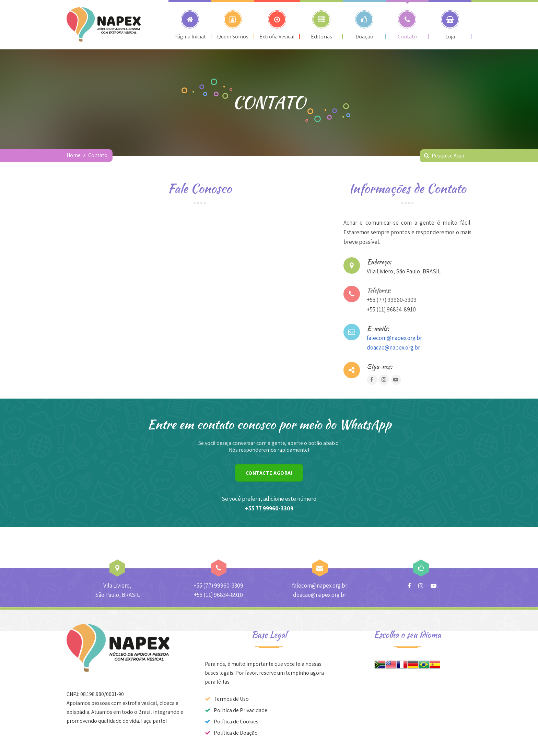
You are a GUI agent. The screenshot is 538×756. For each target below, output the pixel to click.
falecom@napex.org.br (394, 338)
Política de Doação (236, 733)
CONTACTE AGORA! (269, 473)
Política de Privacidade (241, 710)
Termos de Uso (231, 699)
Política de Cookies (236, 722)
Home (74, 155)
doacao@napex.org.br (393, 347)
